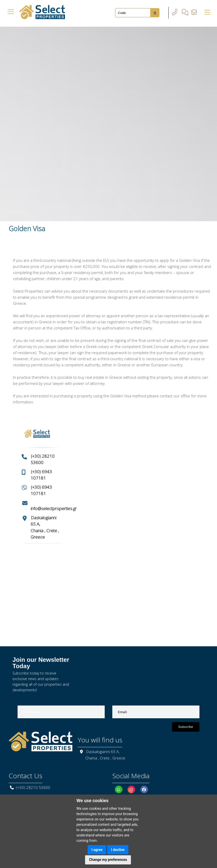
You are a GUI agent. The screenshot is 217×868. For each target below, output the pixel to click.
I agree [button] (97, 850)
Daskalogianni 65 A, (103, 752)
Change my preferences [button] (108, 860)
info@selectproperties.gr (54, 499)
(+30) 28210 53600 (33, 787)
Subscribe (186, 727)
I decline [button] (118, 850)
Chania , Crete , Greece (105, 758)
